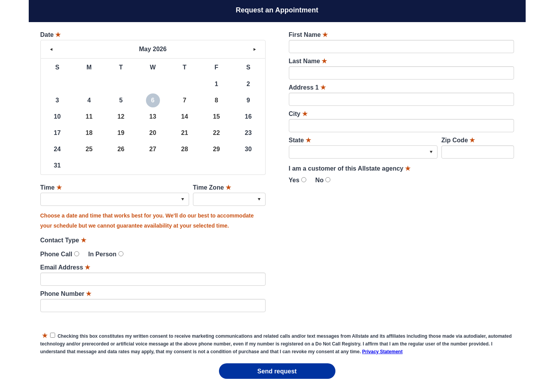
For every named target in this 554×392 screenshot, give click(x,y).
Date (51, 35)
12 (121, 117)
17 (57, 133)
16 (248, 117)
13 (153, 117)
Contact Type (63, 240)
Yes (294, 180)
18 (89, 133)
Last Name (308, 61)
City (298, 114)
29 (217, 149)
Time (51, 187)
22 (217, 133)
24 (57, 149)
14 (185, 117)
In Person (102, 254)
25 (89, 149)
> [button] (255, 49)
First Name (308, 35)
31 (57, 165)
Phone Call (56, 254)
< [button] (51, 49)
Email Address (65, 267)
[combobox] (115, 199)
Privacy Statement (382, 352)
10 (57, 117)
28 (185, 149)
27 (153, 149)
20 (153, 133)
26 (121, 149)
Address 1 (307, 87)
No (319, 180)
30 (248, 149)
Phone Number (66, 294)
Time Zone (212, 187)
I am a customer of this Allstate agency (350, 168)
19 (121, 133)
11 (89, 117)
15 (217, 117)
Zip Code (458, 140)
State (300, 140)
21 (185, 133)
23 (248, 133)
